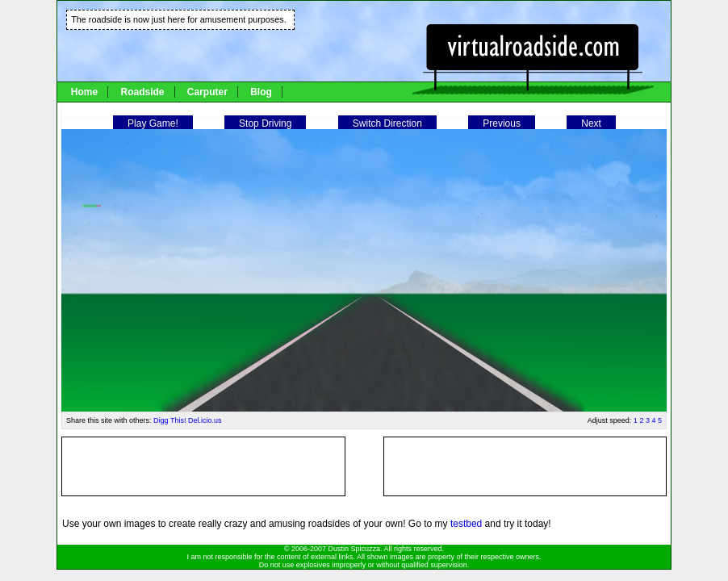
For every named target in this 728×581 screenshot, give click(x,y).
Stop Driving (265, 123)
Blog (261, 92)
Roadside (142, 92)
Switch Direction (387, 123)
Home (84, 92)
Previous (502, 123)
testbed (466, 524)
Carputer (207, 92)
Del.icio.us (205, 420)
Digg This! (169, 420)
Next (591, 123)
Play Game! (153, 123)
